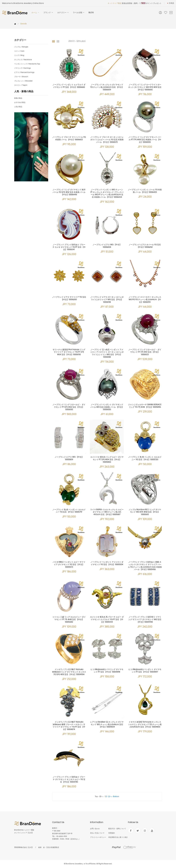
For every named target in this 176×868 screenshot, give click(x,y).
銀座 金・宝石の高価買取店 (49, 847)
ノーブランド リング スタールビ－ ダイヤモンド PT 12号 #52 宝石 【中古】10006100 (69, 407)
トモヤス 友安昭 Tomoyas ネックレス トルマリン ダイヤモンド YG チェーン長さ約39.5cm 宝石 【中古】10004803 (145, 725)
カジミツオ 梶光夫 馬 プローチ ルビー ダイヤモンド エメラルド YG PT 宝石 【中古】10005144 (107, 620)
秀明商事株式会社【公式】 (24, 847)
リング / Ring (19, 55)
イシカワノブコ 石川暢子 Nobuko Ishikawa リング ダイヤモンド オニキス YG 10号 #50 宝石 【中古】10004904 (69, 672)
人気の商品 (18, 107)
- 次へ (109, 796)
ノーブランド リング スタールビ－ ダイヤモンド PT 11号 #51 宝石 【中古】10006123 (145, 352)
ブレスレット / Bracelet (23, 81)
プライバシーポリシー (98, 837)
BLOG (91, 13)
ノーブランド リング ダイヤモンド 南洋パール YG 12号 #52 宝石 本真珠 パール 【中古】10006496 (69, 192)
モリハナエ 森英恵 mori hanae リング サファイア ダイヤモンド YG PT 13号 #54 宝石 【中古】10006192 (69, 352)
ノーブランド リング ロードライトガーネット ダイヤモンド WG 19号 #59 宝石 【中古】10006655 (145, 87)
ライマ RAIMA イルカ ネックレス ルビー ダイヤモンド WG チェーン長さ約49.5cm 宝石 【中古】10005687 (107, 512)
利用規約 (112, 833)
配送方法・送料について (117, 829)
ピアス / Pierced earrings (24, 72)
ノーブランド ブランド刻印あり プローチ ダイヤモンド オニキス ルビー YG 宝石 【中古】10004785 (69, 780)
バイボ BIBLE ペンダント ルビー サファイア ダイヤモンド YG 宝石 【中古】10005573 (69, 565)
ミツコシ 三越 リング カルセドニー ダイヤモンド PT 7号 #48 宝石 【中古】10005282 (69, 620)
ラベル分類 (79, 13)
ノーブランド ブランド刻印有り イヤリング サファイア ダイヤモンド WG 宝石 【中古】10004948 (145, 620)
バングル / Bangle (21, 47)
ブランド (48, 13)
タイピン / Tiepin (21, 85)
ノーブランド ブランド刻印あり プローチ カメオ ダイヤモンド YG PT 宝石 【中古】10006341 (69, 247)
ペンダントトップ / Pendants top (27, 64)
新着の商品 (18, 98)
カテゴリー (63, 13)
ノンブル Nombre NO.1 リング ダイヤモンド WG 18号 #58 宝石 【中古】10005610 (145, 512)
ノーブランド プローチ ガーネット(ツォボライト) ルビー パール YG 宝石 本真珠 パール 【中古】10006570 (107, 140)
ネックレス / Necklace (23, 60)
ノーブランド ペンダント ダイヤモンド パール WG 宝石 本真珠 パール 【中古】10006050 (107, 407)
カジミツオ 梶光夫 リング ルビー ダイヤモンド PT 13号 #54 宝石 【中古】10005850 (107, 460)
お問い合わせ (95, 829)
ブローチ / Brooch (21, 77)
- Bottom (116, 796)
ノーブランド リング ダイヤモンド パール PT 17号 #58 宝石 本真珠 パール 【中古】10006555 (145, 140)
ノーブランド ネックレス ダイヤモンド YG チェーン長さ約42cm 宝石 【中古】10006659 (107, 87)
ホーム (35, 13)
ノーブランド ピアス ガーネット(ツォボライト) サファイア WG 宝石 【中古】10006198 (107, 300)
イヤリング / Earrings (22, 68)
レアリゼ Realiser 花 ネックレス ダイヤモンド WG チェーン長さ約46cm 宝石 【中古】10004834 (107, 725)
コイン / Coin (19, 51)
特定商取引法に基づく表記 (118, 837)
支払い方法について (97, 833)
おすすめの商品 (20, 103)
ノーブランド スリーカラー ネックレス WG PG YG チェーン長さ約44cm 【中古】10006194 (145, 300)
